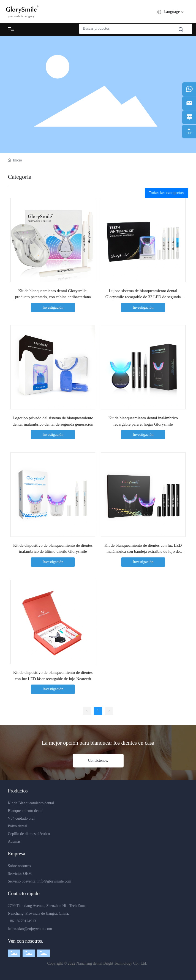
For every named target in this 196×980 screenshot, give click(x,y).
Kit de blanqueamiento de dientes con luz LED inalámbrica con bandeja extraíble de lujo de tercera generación (143, 552)
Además (14, 841)
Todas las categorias (167, 193)
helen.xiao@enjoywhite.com (30, 929)
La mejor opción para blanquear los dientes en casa (98, 743)
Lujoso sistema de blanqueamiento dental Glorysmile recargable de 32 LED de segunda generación (143, 297)
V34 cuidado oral (21, 818)
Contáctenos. (98, 760)
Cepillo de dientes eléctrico (29, 834)
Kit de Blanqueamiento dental (31, 803)
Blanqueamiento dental (25, 811)
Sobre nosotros (19, 866)
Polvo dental (17, 826)
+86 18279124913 (22, 921)
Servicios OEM (20, 874)
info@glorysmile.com (54, 881)
